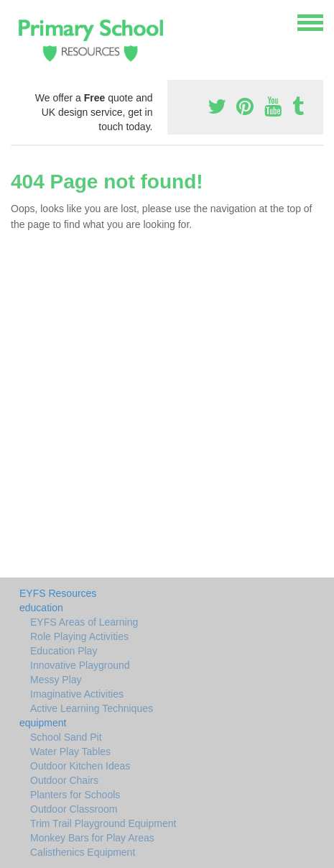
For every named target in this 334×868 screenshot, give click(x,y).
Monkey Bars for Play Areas (92, 838)
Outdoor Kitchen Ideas (80, 766)
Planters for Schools (75, 795)
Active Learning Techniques (92, 708)
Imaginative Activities (77, 694)
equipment (43, 723)
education (41, 608)
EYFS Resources (58, 593)
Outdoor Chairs (64, 780)
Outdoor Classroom (74, 809)
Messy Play (56, 680)
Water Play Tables (70, 751)
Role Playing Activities (79, 636)
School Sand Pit (66, 737)
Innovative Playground (80, 665)
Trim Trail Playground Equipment (103, 823)
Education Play (64, 651)
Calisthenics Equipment (83, 852)
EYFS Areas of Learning (84, 622)
